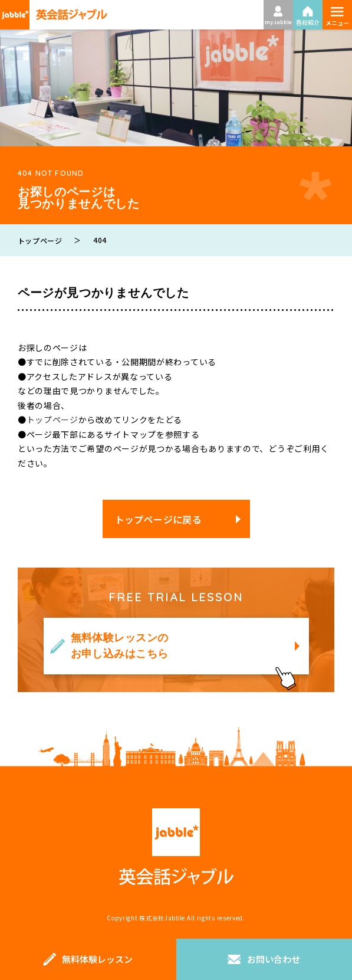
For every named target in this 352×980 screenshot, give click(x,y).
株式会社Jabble (162, 918)
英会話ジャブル (176, 847)
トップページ (52, 419)
